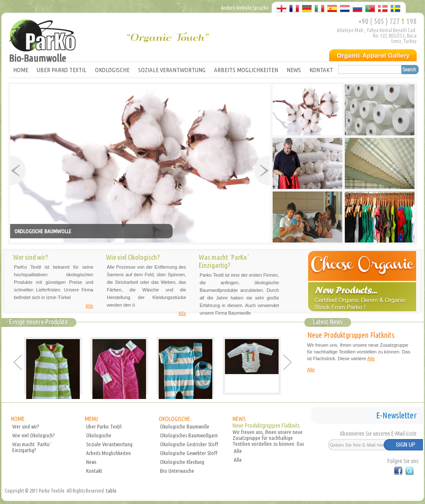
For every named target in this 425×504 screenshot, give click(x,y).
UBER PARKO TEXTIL (62, 70)
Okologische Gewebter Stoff (189, 453)
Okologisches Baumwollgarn (189, 435)
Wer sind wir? (26, 426)
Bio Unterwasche (177, 471)
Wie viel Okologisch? (33, 435)
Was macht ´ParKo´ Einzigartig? (32, 447)
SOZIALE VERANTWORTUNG (172, 70)
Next (262, 170)
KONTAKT (321, 70)
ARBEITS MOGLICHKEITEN (246, 70)
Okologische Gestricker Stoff (189, 444)
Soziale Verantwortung (109, 444)
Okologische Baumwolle (185, 426)
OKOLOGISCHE (112, 70)
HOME (21, 70)
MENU (91, 419)
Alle (89, 306)
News (91, 462)
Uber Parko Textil (104, 426)
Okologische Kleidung (182, 462)
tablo (111, 491)
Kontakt (94, 471)
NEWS (294, 70)
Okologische (99, 435)
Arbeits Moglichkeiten (108, 453)
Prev (18, 170)
